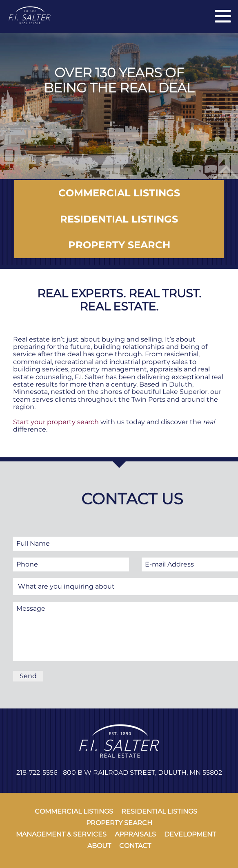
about (99, 846)
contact (135, 846)
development (190, 834)
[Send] (28, 676)
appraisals (135, 834)
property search (119, 823)
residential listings (159, 811)
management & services (61, 834)
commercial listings (74, 811)
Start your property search (56, 422)
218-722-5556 (37, 772)
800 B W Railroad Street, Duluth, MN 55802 (142, 772)
